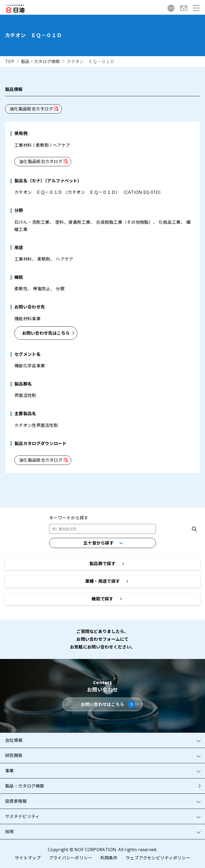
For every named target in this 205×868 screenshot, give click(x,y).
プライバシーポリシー (71, 858)
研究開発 (14, 755)
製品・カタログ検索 (40, 61)
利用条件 (109, 858)
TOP (10, 61)
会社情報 (14, 740)
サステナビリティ (22, 816)
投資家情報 (16, 801)
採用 (9, 832)
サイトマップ (28, 858)
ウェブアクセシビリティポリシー (158, 858)
